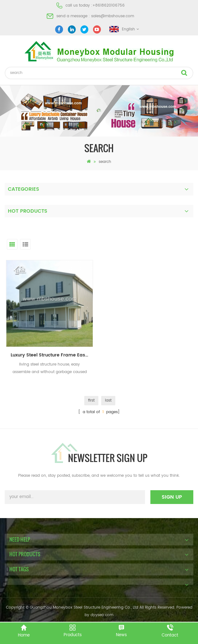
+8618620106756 (109, 5)
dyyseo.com (102, 615)
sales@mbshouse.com (113, 16)
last (108, 400)
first (91, 400)
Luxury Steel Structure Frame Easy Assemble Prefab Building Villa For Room (52, 355)
